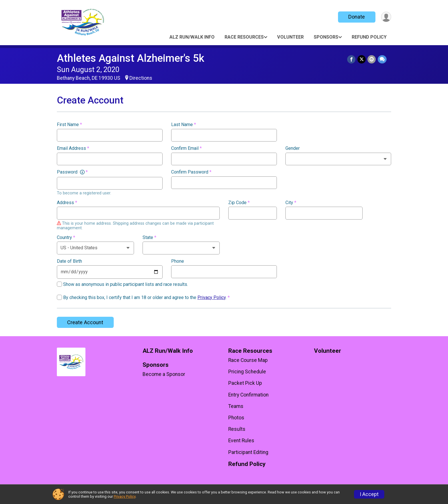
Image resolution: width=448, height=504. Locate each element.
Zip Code (239, 203)
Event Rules (241, 441)
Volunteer (290, 37)
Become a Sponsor (164, 374)
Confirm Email (186, 148)
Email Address (73, 148)
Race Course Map (248, 360)
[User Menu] (386, 17)
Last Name (184, 125)
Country (66, 238)
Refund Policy (369, 37)
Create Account (85, 322)
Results (237, 429)
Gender (293, 148)
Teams (236, 406)
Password (72, 172)
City (291, 203)
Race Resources (244, 37)
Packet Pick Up (245, 383)
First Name (69, 125)
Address (67, 203)
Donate (356, 17)
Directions (141, 78)
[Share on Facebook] (352, 59)
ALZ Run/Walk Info (192, 37)
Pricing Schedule (247, 372)
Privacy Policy (212, 297)
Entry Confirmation (248, 395)
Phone (178, 261)
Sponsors (326, 37)
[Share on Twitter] (362, 59)
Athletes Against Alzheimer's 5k (131, 58)
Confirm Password (191, 172)
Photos (236, 418)
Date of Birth (69, 261)
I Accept (369, 494)
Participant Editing (248, 452)
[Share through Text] (382, 59)
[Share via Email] (372, 59)
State (149, 238)
